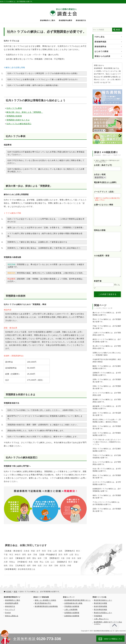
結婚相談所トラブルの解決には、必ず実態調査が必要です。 (107, 490)
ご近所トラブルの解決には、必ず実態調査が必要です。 (107, 334)
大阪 (63, 558)
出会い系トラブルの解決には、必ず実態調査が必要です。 (107, 470)
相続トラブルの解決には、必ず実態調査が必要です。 (107, 497)
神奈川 (18, 555)
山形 (55, 551)
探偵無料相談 (100, 42)
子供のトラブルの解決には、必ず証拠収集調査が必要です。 (107, 456)
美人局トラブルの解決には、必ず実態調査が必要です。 (107, 347)
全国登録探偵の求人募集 (73, 603)
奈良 (74, 558)
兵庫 (6, 562)
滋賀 (79, 558)
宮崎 (56, 566)
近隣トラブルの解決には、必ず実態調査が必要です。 (107, 381)
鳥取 (31, 562)
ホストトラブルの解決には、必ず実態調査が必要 (107, 394)
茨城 (35, 555)
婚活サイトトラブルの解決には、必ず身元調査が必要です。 (107, 341)
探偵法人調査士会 (12, 616)
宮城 (49, 551)
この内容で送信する (107, 294)
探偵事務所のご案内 (48, 21)
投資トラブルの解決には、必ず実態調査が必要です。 (107, 427)
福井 (11, 558)
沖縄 (69, 566)
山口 (53, 562)
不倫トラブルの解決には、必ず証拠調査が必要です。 (107, 327)
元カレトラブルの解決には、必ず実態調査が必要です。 (107, 463)
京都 (68, 558)
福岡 (29, 566)
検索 (118, 30)
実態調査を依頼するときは (18, 120)
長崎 (34, 566)
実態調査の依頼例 (14, 116)
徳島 (6, 566)
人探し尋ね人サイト (101, 619)
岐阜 (40, 558)
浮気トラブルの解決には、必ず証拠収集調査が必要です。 (107, 450)
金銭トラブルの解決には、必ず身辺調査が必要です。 (107, 414)
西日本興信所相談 (101, 610)
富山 (77, 555)
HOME (9, 592)
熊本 (51, 566)
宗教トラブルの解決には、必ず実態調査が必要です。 (107, 387)
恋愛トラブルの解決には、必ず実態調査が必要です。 (107, 510)
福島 (60, 551)
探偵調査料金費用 (65, 21)
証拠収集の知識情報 (72, 616)
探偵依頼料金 (100, 47)
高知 (11, 566)
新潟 (60, 555)
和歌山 (12, 562)
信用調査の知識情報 (72, 613)
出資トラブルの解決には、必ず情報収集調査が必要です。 (107, 434)
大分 (45, 566)
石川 (6, 558)
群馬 (24, 555)
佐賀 (40, 566)
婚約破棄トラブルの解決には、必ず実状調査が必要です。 (107, 407)
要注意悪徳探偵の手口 (43, 603)
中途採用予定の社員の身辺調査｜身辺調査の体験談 (107, 361)
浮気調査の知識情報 (72, 606)
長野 (66, 555)
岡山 (42, 562)
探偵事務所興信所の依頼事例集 (46, 606)
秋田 (44, 551)
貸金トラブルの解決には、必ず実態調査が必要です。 (107, 477)
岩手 (38, 551)
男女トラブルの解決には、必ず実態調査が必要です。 (107, 320)
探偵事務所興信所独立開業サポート (78, 600)
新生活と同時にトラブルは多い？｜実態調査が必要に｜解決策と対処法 (107, 421)
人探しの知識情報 (71, 610)
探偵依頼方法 (81, 21)
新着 (15, 592)
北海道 (26, 551)
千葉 (6, 555)
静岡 (29, 558)
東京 (78, 551)
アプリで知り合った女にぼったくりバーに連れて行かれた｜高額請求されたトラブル (107, 442)
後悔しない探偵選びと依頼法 (45, 600)
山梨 (71, 555)
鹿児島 (63, 566)
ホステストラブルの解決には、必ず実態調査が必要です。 (107, 483)
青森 (33, 551)
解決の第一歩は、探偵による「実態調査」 (25, 112)
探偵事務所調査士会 (26, 569)
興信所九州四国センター (103, 613)
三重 (45, 558)
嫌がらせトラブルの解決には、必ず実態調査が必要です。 (107, 314)
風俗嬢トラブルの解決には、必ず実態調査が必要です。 (107, 401)
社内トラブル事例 (14, 108)
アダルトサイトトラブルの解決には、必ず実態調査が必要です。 (107, 503)
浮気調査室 (98, 616)
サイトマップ (10, 610)
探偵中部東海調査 (101, 606)
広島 (47, 562)
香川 (70, 562)
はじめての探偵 (101, 51)
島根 (36, 562)
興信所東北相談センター (103, 600)
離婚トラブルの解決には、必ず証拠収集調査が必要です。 (107, 367)
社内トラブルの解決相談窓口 (19, 124)
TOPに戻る (100, 37)
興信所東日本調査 (101, 603)
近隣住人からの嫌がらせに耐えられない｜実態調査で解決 (107, 354)
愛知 (34, 558)
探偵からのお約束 (102, 56)
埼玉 (11, 555)
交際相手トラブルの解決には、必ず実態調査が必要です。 (107, 374)
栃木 (30, 555)
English (8, 613)
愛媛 (76, 562)
